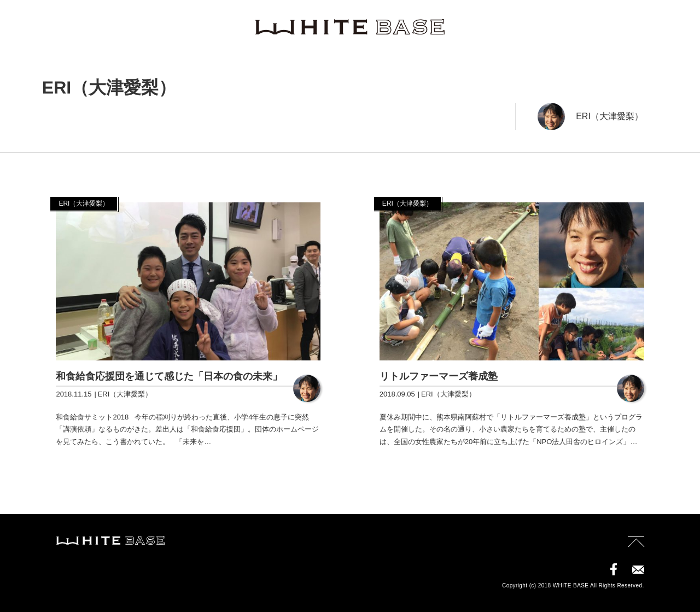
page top (636, 545)
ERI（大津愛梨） (609, 116)
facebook (614, 569)
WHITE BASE (350, 27)
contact (638, 569)
